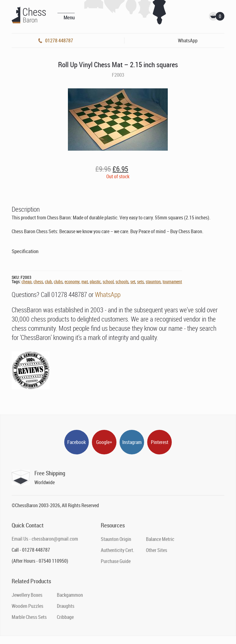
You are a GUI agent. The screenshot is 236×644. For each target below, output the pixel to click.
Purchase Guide (116, 561)
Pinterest (160, 442)
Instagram (132, 442)
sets (140, 282)
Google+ (104, 442)
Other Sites (157, 550)
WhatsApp (108, 294)
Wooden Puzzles (28, 606)
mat (85, 282)
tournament (172, 282)
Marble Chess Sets (29, 617)
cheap (27, 282)
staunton (153, 282)
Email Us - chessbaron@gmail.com (45, 539)
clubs (58, 282)
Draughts (66, 606)
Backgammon (70, 595)
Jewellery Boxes (27, 595)
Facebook (77, 442)
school (108, 282)
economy (72, 282)
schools (122, 282)
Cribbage (65, 617)
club (48, 282)
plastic (95, 282)
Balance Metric (160, 539)
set (133, 282)
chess (38, 282)
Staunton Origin (116, 539)
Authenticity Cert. (118, 550)
